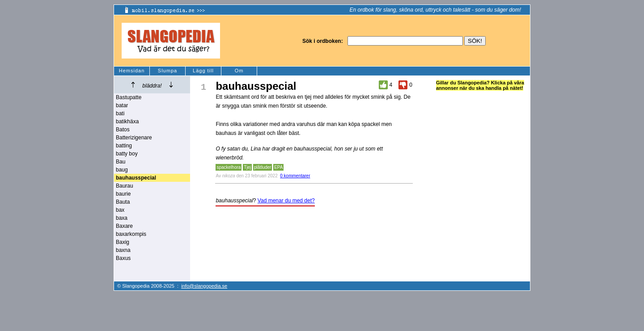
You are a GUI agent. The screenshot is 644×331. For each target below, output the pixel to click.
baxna (123, 250)
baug (122, 170)
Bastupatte (129, 97)
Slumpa (167, 71)
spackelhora (229, 167)
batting (124, 146)
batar (122, 105)
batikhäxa (127, 122)
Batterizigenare (134, 138)
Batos (123, 130)
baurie (123, 194)
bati (120, 113)
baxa (122, 218)
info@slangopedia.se (204, 286)
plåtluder (263, 167)
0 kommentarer (295, 176)
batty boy (127, 154)
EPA (278, 167)
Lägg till (203, 71)
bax (120, 210)
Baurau (125, 186)
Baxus (123, 258)
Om (239, 71)
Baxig (123, 242)
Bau (121, 162)
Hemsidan (132, 71)
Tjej (247, 167)
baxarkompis (131, 234)
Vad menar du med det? (286, 201)
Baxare (124, 226)
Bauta (123, 202)
